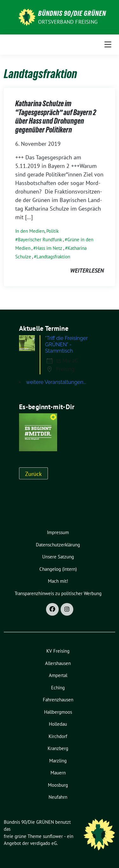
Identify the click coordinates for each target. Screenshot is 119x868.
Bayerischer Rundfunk (40, 240)
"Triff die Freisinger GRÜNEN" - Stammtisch (66, 345)
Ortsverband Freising (68, 22)
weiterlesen (87, 271)
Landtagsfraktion (53, 257)
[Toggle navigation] (108, 45)
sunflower (53, 836)
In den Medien (30, 231)
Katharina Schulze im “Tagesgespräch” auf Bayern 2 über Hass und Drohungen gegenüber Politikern (56, 117)
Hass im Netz (49, 248)
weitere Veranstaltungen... (56, 382)
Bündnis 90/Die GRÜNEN (72, 13)
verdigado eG (43, 843)
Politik (53, 231)
